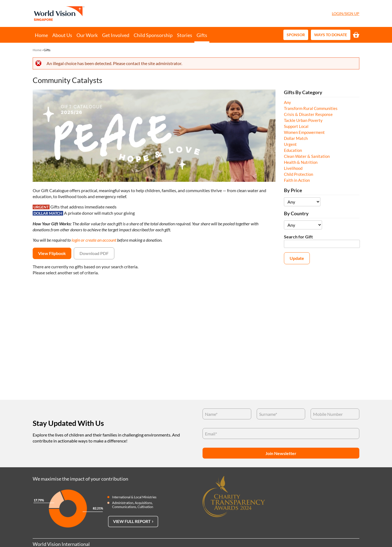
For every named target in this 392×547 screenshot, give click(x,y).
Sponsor (296, 35)
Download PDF (94, 253)
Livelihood (293, 168)
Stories (185, 35)
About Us (62, 35)
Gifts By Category (303, 92)
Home (41, 35)
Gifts (202, 35)
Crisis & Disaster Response (308, 114)
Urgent (290, 144)
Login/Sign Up (346, 13)
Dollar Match (296, 138)
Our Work (87, 35)
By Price (293, 190)
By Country (296, 213)
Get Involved (116, 35)
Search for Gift (298, 237)
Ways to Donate (331, 35)
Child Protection (298, 174)
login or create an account (94, 240)
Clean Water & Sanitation (307, 156)
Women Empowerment (304, 132)
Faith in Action (297, 180)
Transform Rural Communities (311, 108)
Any (287, 102)
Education (293, 150)
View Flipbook (52, 253)
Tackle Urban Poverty (303, 120)
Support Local (296, 126)
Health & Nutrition (301, 162)
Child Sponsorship (153, 35)
